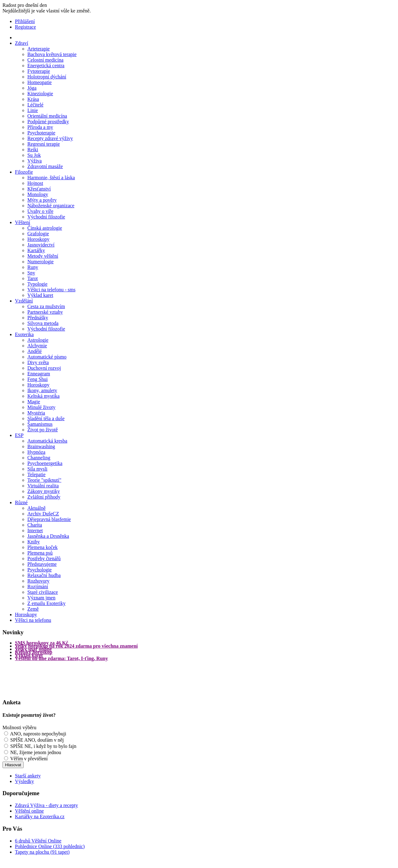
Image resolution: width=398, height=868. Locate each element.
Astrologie (38, 340)
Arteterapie (39, 49)
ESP (19, 435)
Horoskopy (38, 239)
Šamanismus (40, 424)
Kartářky (36, 250)
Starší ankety (28, 776)
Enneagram (39, 374)
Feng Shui (37, 379)
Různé (21, 502)
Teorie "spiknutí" (44, 480)
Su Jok (34, 155)
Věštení (23, 222)
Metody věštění (43, 256)
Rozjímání (38, 586)
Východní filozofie (46, 217)
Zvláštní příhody (44, 497)
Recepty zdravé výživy (50, 138)
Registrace (25, 27)
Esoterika (24, 334)
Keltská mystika (44, 396)
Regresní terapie (44, 144)
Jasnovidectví (41, 245)
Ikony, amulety (42, 390)
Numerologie (40, 262)
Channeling (39, 458)
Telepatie (36, 474)
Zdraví (22, 43)
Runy (33, 267)
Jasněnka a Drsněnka (48, 536)
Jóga (32, 88)
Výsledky (24, 781)
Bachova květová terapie (52, 54)
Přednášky (38, 318)
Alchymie (37, 346)
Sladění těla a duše (46, 418)
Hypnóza (36, 452)
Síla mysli (37, 469)
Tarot (33, 278)
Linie (33, 110)
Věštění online (29, 811)
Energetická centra (46, 66)
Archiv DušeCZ (43, 514)
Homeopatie (39, 82)
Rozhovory (38, 581)
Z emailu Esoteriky (46, 603)
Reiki (33, 150)
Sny (31, 273)
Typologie (37, 284)
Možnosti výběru (19, 727)
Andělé (35, 351)
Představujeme (42, 564)
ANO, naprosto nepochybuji (38, 734)
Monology (38, 194)
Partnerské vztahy (45, 312)
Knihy (34, 542)
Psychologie (39, 570)
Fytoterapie (39, 71)
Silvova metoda (43, 323)
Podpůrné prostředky (48, 122)
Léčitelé (35, 105)
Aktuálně (37, 508)
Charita (35, 525)
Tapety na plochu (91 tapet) (42, 852)
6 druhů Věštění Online (38, 841)
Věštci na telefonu (33, 620)
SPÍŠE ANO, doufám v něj (37, 740)
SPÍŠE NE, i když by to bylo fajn (43, 746)
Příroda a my (40, 127)
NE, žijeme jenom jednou (36, 752)
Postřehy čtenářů (44, 558)
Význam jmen (41, 598)
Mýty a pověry (42, 200)
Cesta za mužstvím (46, 306)
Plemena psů (40, 553)
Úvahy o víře (40, 211)
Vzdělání (24, 301)
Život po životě (43, 430)
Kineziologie (40, 94)
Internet (35, 530)
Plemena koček (42, 547)
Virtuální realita (43, 486)
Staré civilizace (43, 592)
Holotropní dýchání (47, 77)
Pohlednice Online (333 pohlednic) (50, 846)
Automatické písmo (47, 357)
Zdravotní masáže (45, 166)
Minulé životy (41, 407)
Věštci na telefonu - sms (51, 290)
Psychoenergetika (45, 463)
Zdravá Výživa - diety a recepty (46, 805)
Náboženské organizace (51, 206)
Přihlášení (25, 21)
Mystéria (36, 413)
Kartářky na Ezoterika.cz (40, 816)
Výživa (35, 161)
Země (33, 609)
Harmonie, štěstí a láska (51, 178)
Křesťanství (39, 189)
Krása (33, 99)
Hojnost (35, 183)
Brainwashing (41, 446)
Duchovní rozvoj (44, 368)
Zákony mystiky (44, 491)
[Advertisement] (27, 679)
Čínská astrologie (45, 228)
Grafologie (38, 234)
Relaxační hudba (44, 575)
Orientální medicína (47, 116)
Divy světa (38, 362)
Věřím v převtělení (29, 759)
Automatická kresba (47, 441)
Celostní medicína (45, 60)
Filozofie (24, 172)
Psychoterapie (41, 133)
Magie (34, 402)
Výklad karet (40, 295)
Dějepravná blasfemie (49, 519)
